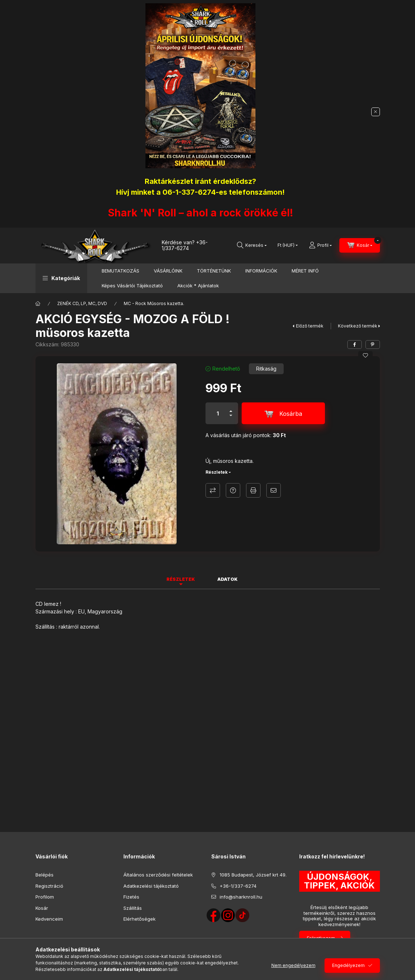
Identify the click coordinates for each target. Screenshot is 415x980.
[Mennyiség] (218, 413)
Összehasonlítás (213, 490)
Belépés (45, 875)
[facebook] (355, 345)
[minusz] (231, 419)
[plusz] (231, 408)
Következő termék (358, 326)
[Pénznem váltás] (286, 245)
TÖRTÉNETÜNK (214, 271)
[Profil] (320, 245)
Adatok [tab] (228, 579)
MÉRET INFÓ (305, 271)
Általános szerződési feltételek (158, 875)
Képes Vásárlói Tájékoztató (132, 286)
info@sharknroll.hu (241, 897)
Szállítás (133, 908)
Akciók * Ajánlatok (198, 286)
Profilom (45, 897)
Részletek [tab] (181, 579)
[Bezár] (376, 112)
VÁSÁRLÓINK (168, 271)
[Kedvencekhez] (365, 355)
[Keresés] (252, 245)
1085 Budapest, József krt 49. (253, 875)
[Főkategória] (38, 304)
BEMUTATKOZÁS (120, 271)
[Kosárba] (283, 413)
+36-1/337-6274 (185, 245)
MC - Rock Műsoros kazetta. (154, 303)
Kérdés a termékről (233, 490)
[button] (61, 278)
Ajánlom (274, 490)
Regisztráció (49, 886)
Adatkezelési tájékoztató (151, 886)
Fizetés (131, 897)
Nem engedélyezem (293, 965)
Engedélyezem (348, 965)
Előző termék (310, 326)
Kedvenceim (49, 919)
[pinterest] (373, 345)
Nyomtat (253, 490)
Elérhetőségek (139, 919)
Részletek (217, 472)
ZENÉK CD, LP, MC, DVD (82, 303)
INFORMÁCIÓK (261, 271)
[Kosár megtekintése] (360, 245)
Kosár (42, 908)
